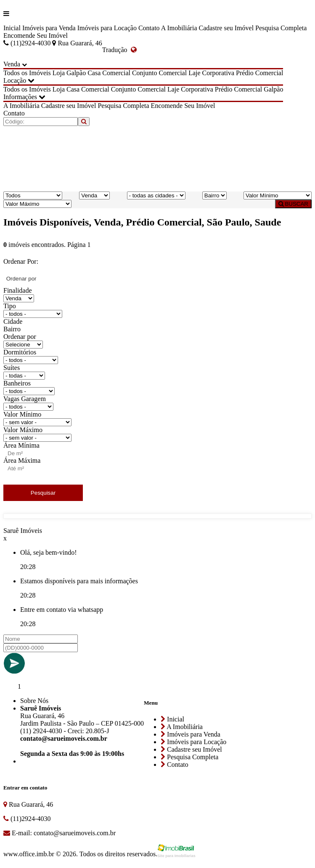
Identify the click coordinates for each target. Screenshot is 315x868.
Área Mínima (21, 445)
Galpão (76, 73)
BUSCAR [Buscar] (293, 204)
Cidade (13, 321)
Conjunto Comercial (159, 73)
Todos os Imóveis (27, 73)
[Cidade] (156, 195)
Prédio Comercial (259, 73)
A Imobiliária (179, 28)
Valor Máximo (23, 430)
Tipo (10, 306)
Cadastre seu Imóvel (226, 28)
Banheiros (17, 383)
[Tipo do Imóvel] (33, 195)
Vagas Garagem (25, 399)
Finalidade (18, 290)
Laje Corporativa (211, 73)
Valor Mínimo (22, 414)
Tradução (119, 50)
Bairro (12, 329)
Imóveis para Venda (49, 28)
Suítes (12, 368)
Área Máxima (22, 460)
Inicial (12, 28)
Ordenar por (20, 337)
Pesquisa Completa (281, 28)
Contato (149, 28)
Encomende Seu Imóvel (36, 35)
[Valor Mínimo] (278, 195)
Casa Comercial (109, 73)
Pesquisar (43, 493)
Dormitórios (20, 352)
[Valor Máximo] (37, 204)
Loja (59, 73)
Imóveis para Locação (107, 28)
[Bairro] (214, 195)
